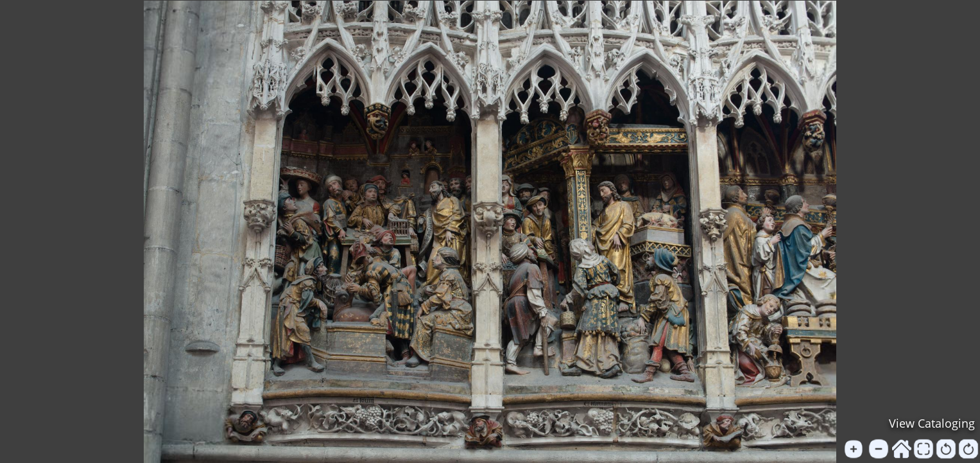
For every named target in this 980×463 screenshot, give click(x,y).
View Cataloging (932, 423)
